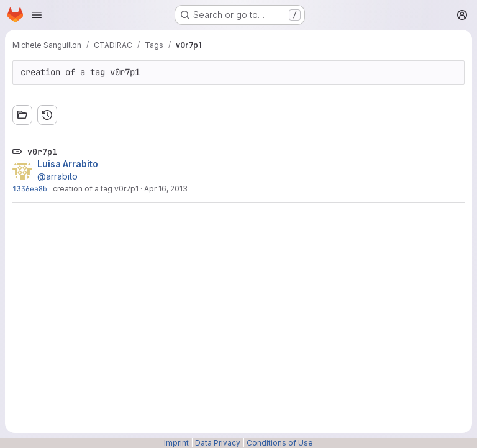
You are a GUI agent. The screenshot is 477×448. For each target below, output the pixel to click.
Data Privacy (218, 443)
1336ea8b (30, 189)
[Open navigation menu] (37, 15)
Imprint (176, 443)
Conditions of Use (280, 443)
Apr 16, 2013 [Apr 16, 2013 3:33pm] (166, 189)
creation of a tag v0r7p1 (96, 189)
